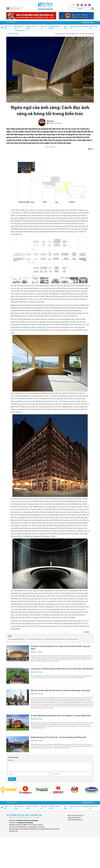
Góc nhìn (66, 27)
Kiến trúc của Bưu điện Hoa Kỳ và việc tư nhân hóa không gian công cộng (60, 691)
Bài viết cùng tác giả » (54, 123)
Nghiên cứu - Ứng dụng (32, 27)
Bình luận (11, 760)
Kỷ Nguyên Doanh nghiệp (54, 27)
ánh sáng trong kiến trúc (17, 639)
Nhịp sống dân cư (75, 27)
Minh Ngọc (51, 121)
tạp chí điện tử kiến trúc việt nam (55, 639)
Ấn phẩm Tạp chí (93, 27)
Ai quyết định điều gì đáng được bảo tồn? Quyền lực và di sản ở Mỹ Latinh (61, 716)
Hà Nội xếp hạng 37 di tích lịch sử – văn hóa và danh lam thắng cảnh (58, 737)
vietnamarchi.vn (73, 639)
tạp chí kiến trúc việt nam (35, 639)
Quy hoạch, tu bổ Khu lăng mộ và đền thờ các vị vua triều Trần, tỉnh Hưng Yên (62, 669)
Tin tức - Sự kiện (8, 27)
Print (91, 149)
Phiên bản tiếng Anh (14, 8)
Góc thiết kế (44, 27)
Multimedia (85, 27)
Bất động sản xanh (19, 27)
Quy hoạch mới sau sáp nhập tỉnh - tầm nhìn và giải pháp (77, 34)
